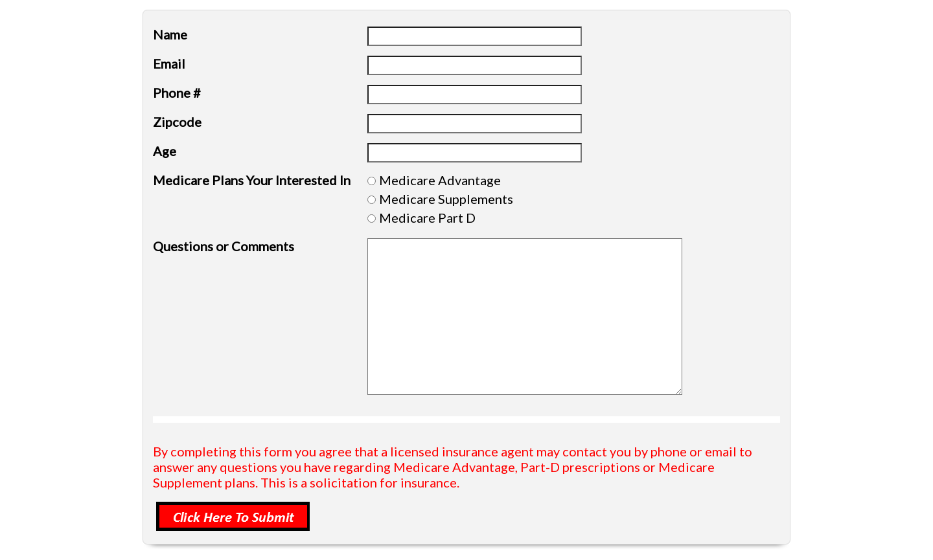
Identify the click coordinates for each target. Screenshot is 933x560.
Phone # (177, 93)
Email (169, 63)
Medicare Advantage (440, 180)
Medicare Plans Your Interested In (252, 180)
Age (165, 151)
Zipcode (177, 122)
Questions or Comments (224, 246)
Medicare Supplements (446, 199)
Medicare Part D (427, 218)
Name (170, 34)
